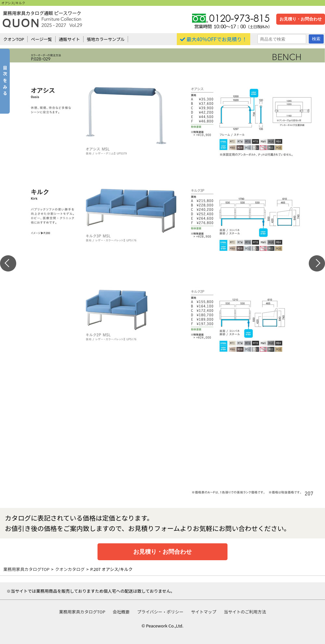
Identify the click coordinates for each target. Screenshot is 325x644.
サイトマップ (203, 612)
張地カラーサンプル (106, 39)
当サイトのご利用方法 (245, 612)
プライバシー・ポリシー (160, 612)
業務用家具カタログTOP (26, 569)
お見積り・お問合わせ (301, 19)
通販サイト (69, 39)
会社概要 (121, 612)
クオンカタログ (70, 569)
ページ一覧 (41, 39)
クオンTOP (14, 39)
